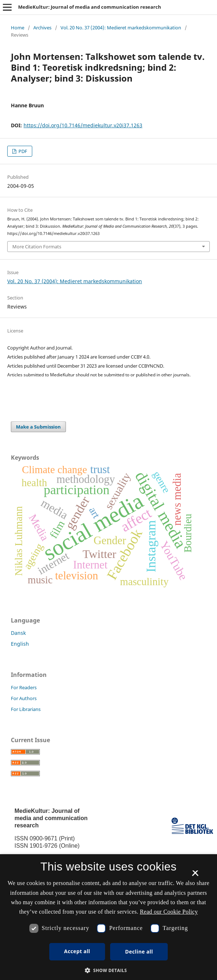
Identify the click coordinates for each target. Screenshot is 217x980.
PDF (22, 151)
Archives (42, 28)
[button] (109, 970)
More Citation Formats (37, 247)
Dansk (18, 633)
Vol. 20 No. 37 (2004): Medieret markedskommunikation (121, 28)
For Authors (24, 698)
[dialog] (108, 917)
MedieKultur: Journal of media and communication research (90, 7)
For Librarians (26, 709)
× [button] (195, 876)
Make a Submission (38, 427)
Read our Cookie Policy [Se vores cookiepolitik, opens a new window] (169, 912)
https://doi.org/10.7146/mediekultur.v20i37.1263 (83, 125)
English (20, 644)
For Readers (24, 687)
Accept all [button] (77, 951)
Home (18, 28)
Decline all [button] (139, 952)
